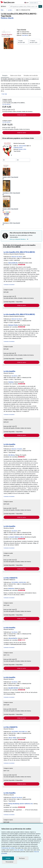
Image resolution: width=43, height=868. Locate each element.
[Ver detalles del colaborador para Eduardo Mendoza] (7, 18)
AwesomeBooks (13, 263)
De (23, 41)
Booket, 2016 (22, 149)
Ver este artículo (6, 104)
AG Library (12, 456)
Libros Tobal (12, 739)
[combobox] (24, 6)
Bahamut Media (13, 326)
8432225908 (23, 146)
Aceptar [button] (8, 858)
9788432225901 (18, 148)
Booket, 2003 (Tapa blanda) (10, 177)
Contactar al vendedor (9, 285)
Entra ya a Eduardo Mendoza (19, 240)
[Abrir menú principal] (4, 6)
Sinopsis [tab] (5, 75)
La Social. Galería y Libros (16, 538)
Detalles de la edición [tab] (30, 75)
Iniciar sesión (34, 3)
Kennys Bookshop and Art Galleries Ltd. (20, 805)
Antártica (11, 589)
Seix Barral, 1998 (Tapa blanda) (11, 223)
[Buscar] (40, 6)
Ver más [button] (4, 94)
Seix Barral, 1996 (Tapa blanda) (11, 193)
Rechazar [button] (22, 858)
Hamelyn (11, 383)
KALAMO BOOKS (14, 689)
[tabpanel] (21, 87)
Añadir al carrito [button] (21, 115)
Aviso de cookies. (11, 850)
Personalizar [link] (9, 862)
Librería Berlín (13, 639)
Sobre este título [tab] (15, 75)
